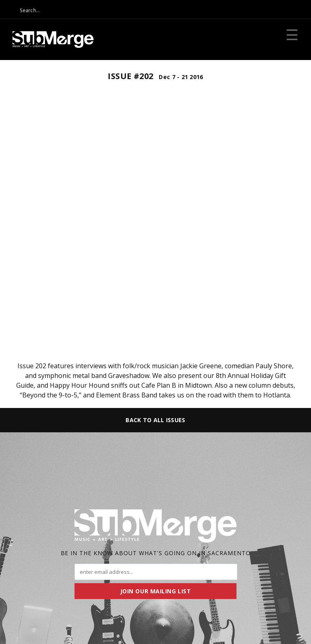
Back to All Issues (155, 420)
